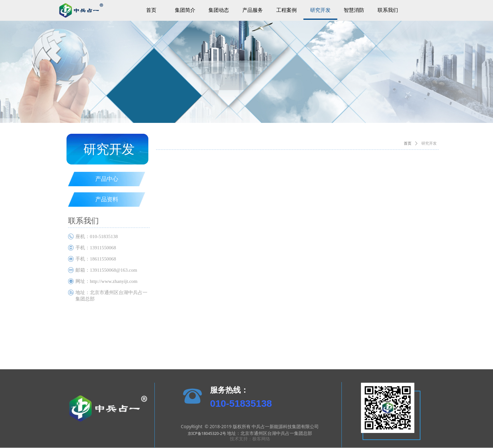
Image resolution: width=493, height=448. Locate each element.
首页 (408, 143)
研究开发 (429, 143)
